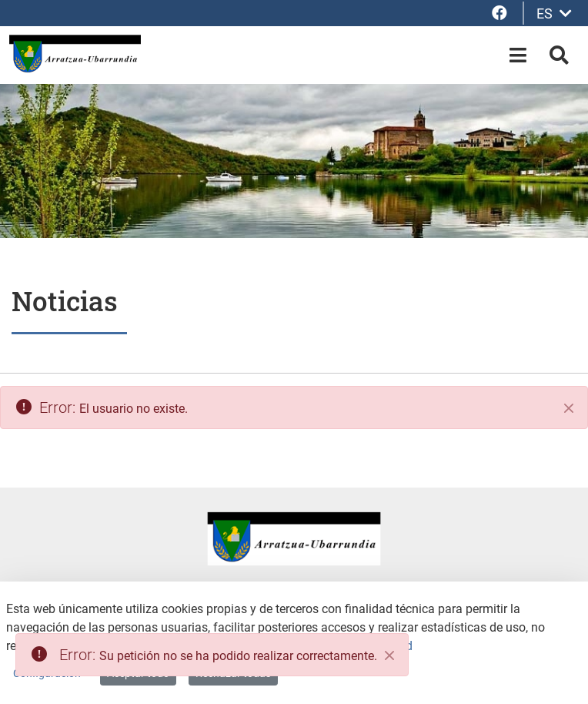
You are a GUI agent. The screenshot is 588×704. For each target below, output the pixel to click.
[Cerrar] (569, 408)
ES (554, 13)
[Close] (389, 655)
